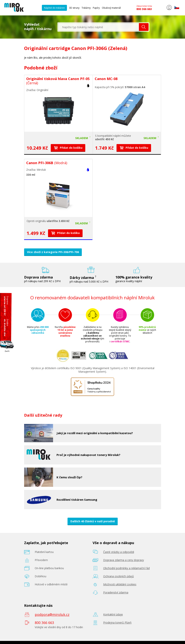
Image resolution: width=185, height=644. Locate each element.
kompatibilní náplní (109, 136)
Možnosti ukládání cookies (120, 584)
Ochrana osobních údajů (119, 576)
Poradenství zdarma (116, 592)
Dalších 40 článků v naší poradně (93, 521)
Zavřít (7, 351)
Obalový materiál (111, 8)
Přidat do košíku (68, 148)
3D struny (74, 8)
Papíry (96, 8)
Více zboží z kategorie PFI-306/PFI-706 (53, 252)
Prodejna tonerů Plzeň (117, 622)
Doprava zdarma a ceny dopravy (124, 560)
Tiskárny (86, 8)
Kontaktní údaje (113, 614)
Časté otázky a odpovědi (119, 552)
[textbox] (99, 27)
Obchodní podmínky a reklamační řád (126, 568)
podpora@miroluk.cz (52, 614)
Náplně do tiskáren (54, 8)
